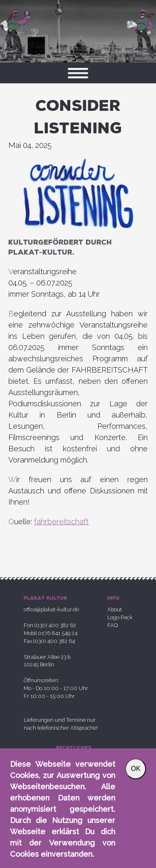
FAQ (113, 625)
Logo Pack (120, 617)
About (115, 609)
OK (135, 769)
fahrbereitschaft (61, 522)
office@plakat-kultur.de (51, 609)
